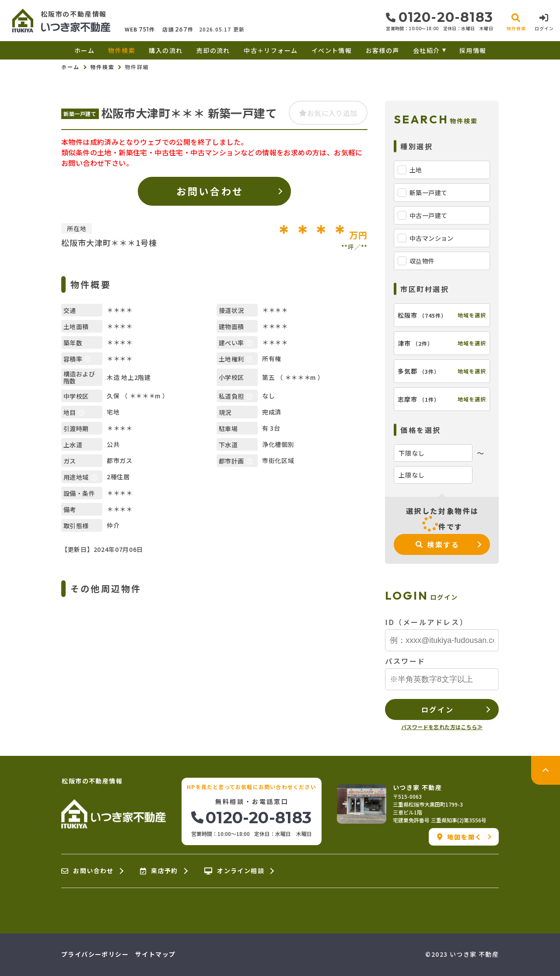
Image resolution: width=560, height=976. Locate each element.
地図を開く (460, 837)
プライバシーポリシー (95, 954)
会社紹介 (427, 50)
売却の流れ (213, 50)
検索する (438, 544)
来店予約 (159, 871)
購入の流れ (166, 50)
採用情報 (473, 50)
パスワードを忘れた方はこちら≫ (442, 727)
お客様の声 (383, 50)
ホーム (84, 50)
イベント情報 (332, 50)
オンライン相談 (234, 871)
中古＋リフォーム (271, 50)
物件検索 (122, 50)
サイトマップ (155, 954)
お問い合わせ (210, 191)
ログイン (437, 709)
